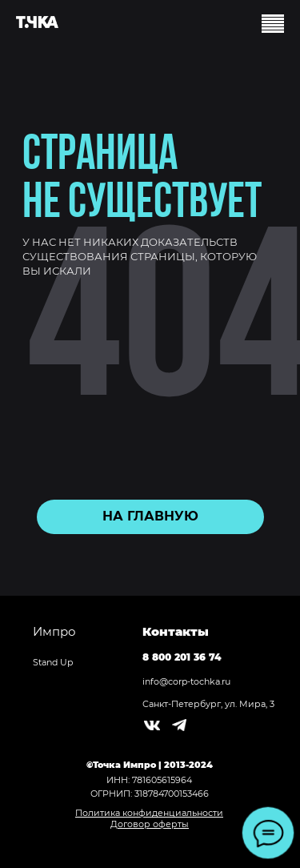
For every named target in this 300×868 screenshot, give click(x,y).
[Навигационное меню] (273, 26)
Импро (54, 631)
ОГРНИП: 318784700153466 (150, 794)
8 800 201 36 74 (182, 657)
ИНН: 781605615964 (149, 780)
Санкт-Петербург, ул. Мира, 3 (208, 704)
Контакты (176, 631)
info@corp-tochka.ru (186, 681)
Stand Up (53, 662)
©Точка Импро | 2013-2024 (150, 765)
